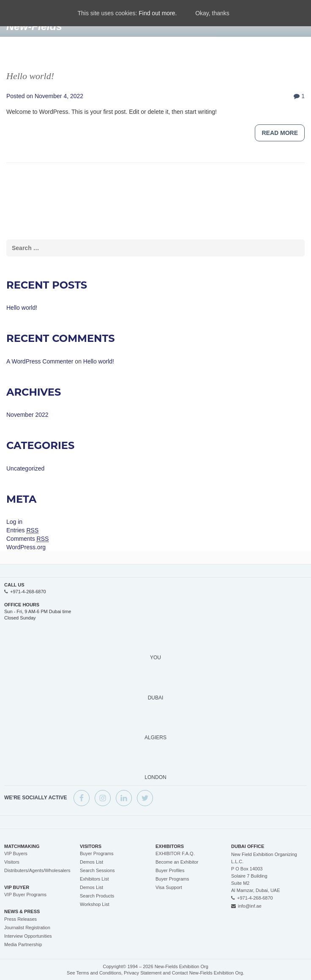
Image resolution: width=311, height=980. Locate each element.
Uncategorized (25, 468)
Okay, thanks (212, 13)
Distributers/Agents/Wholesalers (37, 870)
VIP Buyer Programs (25, 895)
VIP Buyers (16, 853)
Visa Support (169, 887)
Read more (280, 133)
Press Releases (20, 919)
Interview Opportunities (28, 936)
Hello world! (30, 76)
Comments (27, 539)
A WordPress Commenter (40, 361)
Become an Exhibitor (177, 862)
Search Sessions (97, 870)
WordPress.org (26, 547)
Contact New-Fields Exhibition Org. (208, 973)
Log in (14, 522)
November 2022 (27, 415)
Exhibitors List (94, 879)
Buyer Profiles (170, 870)
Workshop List (95, 904)
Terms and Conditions (99, 973)
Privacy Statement (143, 973)
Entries (22, 530)
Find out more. (158, 13)
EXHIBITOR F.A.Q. (175, 853)
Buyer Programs (97, 853)
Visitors (12, 862)
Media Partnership (23, 944)
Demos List (91, 862)
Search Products (97, 896)
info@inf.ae (250, 906)
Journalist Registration (27, 928)
